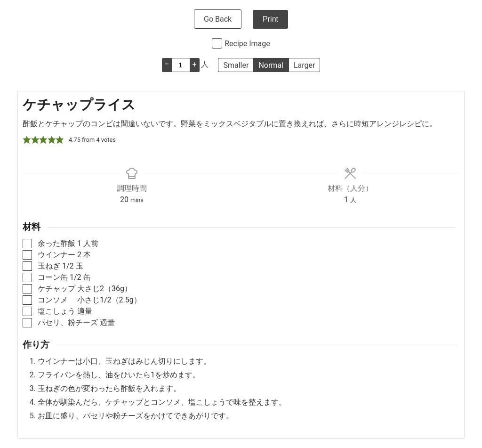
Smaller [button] (236, 65)
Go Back (218, 19)
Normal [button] (271, 65)
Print (270, 19)
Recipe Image (247, 44)
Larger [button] (304, 65)
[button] (27, 140)
